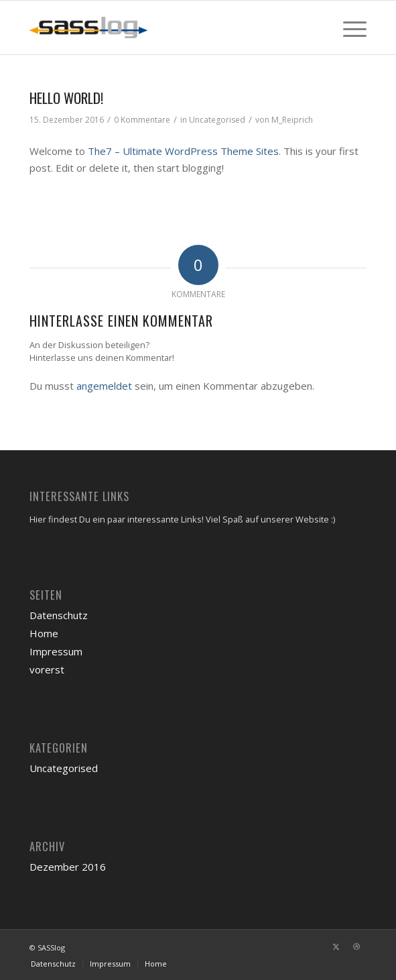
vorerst (47, 669)
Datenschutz (59, 615)
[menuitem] (348, 28)
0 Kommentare (142, 120)
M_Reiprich (292, 120)
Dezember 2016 (68, 867)
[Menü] (348, 28)
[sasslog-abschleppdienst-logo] (164, 28)
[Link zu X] (336, 946)
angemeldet (104, 386)
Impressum (56, 651)
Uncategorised (217, 120)
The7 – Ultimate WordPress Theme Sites (183, 151)
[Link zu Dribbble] (356, 946)
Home (44, 633)
